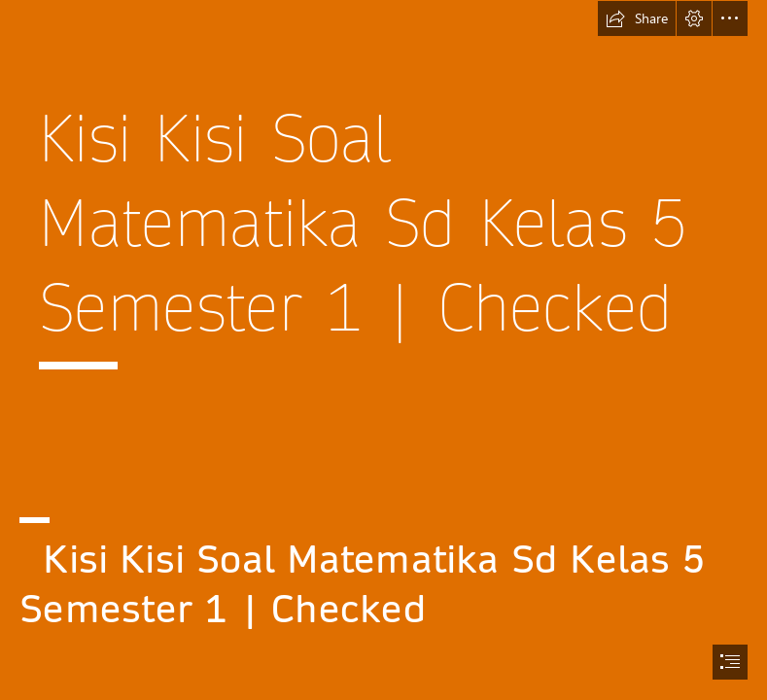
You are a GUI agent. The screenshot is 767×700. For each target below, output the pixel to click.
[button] (637, 18)
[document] (383, 350)
